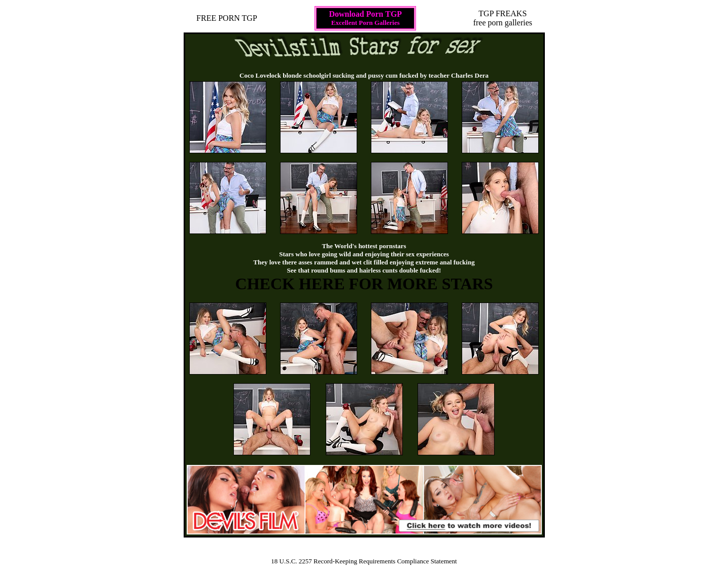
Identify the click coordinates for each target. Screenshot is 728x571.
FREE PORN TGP (227, 18)
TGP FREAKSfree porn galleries (503, 18)
